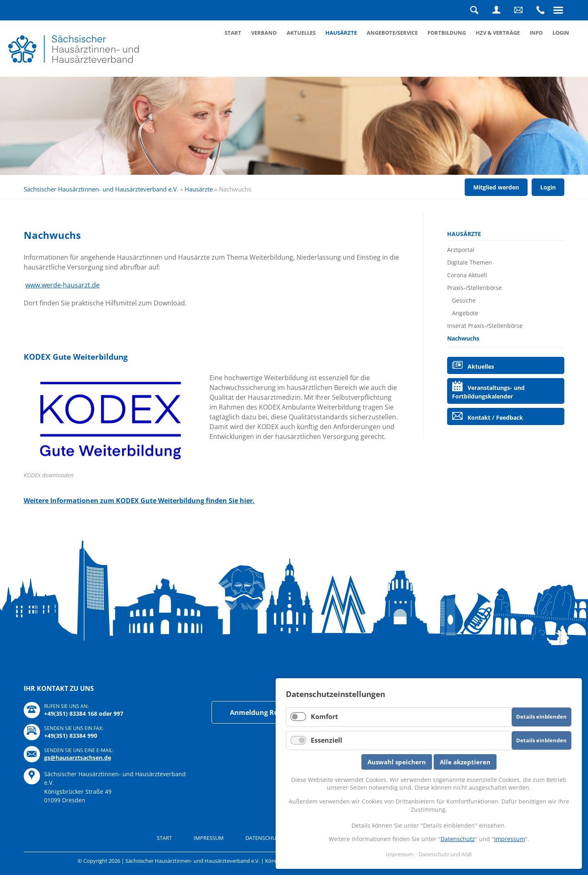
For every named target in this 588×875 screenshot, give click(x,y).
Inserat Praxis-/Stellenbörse (485, 326)
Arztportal (461, 250)
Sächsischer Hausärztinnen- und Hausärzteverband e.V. (101, 189)
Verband (264, 33)
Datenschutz (458, 839)
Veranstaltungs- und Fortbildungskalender (488, 392)
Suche (474, 10)
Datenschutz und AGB (445, 854)
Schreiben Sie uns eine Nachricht (518, 10)
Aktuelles (301, 33)
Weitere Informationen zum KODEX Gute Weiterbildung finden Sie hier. (139, 501)
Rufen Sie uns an (540, 10)
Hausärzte (341, 33)
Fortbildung (447, 33)
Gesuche (464, 300)
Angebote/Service (392, 33)
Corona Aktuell (467, 275)
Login (496, 10)
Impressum (209, 838)
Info (536, 33)
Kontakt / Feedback (495, 417)
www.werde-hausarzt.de (62, 285)
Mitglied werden (496, 187)
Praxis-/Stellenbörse (474, 288)
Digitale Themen (470, 262)
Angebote (465, 313)
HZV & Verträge (498, 33)
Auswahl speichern (397, 762)
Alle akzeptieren (465, 762)
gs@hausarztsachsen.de (78, 758)
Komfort (324, 717)
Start (233, 33)
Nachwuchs (463, 338)
